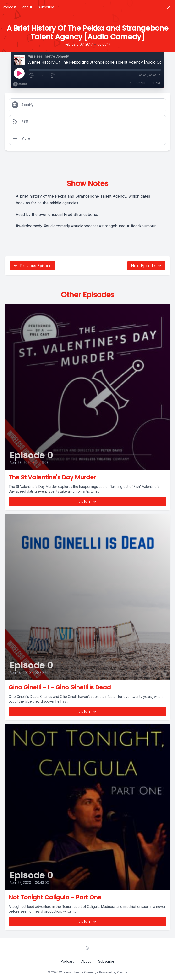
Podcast (10, 7)
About (27, 7)
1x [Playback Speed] (42, 76)
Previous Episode (32, 266)
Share (156, 83)
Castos (122, 972)
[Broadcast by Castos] (20, 84)
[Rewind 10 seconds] (32, 76)
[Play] (19, 73)
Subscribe (46, 7)
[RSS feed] (169, 7)
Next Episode (146, 266)
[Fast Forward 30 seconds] (52, 76)
